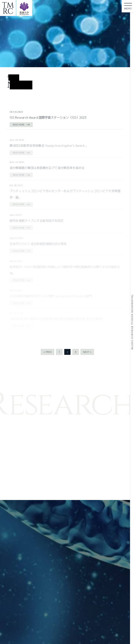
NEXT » (87, 352)
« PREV (48, 352)
